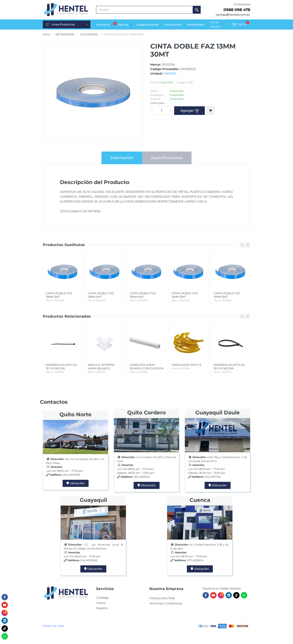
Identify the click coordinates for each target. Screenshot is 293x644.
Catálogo (102, 598)
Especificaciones (167, 158)
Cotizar (101, 603)
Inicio (46, 34)
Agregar (189, 111)
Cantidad (157, 103)
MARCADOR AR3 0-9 (189, 367)
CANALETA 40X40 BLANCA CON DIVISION (146, 368)
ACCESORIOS (89, 34)
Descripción (122, 158)
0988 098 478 (237, 10)
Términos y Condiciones (166, 603)
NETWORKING (65, 34)
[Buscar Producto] (144, 10)
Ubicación (76, 483)
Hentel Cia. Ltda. (53, 626)
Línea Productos (67, 24)
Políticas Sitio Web (162, 598)
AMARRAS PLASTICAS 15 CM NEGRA (63, 368)
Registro (102, 608)
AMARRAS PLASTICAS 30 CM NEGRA (230, 368)
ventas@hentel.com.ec (233, 15)
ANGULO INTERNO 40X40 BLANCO (105, 368)
